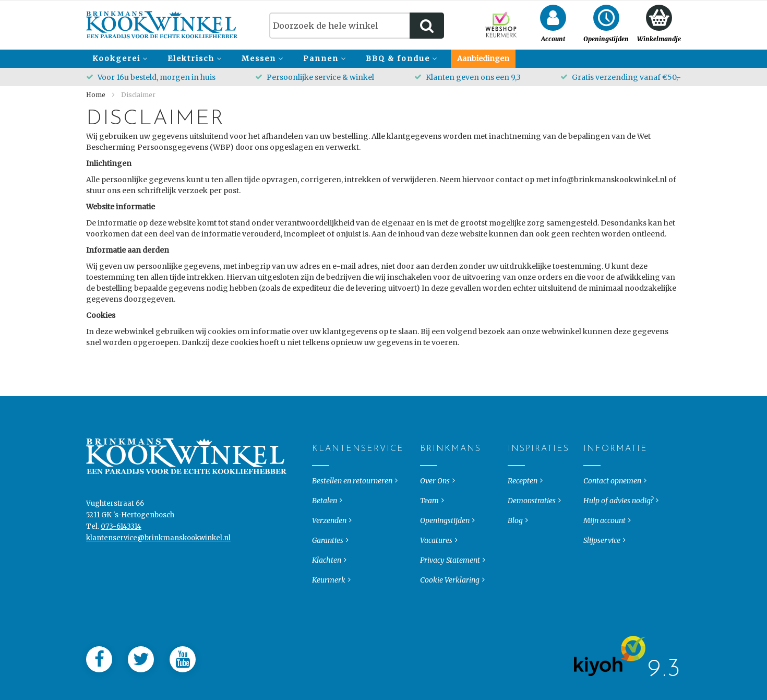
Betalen (325, 547)
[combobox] (357, 26)
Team (429, 547)
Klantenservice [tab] (321, 495)
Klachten (327, 606)
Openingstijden (445, 566)
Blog (515, 566)
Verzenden (329, 566)
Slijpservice (602, 586)
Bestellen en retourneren (352, 527)
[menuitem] (118, 59)
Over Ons (435, 527)
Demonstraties (532, 547)
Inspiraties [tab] (516, 495)
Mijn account (604, 566)
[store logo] (162, 25)
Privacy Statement (450, 606)
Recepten (523, 527)
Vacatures (436, 586)
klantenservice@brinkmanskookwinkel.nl (158, 584)
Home (97, 95)
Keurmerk (329, 626)
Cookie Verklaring (450, 626)
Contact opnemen (612, 527)
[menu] (383, 59)
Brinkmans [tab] (429, 495)
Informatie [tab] (592, 495)
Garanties (328, 586)
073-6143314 (121, 572)
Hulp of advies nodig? (618, 547)
